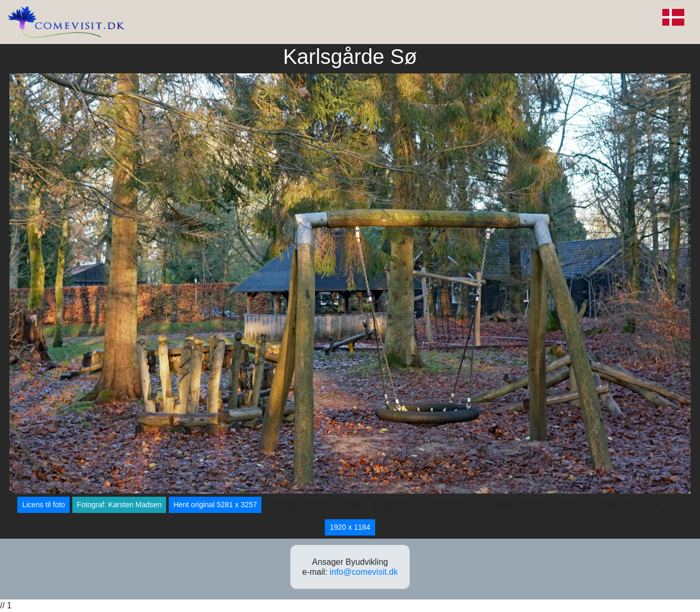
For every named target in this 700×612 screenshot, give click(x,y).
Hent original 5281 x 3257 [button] (215, 505)
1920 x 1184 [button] (350, 527)
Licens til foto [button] (43, 505)
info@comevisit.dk (364, 572)
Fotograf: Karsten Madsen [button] (119, 505)
